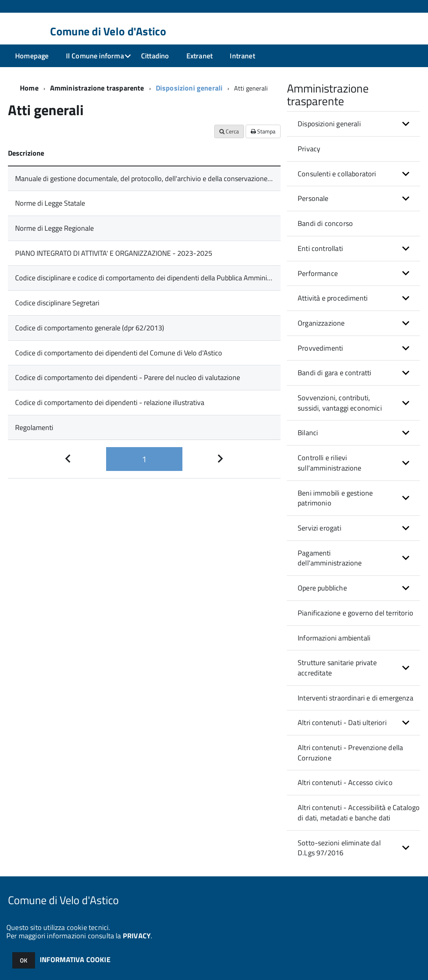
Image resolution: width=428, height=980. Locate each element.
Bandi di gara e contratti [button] (335, 373)
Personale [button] (313, 198)
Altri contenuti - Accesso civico (345, 782)
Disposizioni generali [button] (329, 124)
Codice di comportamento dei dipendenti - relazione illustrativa (110, 402)
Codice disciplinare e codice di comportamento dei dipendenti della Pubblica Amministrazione (155, 278)
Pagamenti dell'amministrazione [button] (330, 558)
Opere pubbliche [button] (322, 588)
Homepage (32, 56)
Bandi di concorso (325, 223)
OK (24, 960)
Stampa (263, 131)
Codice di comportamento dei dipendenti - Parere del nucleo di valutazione (128, 377)
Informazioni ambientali (334, 638)
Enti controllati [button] (320, 248)
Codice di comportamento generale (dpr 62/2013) (90, 328)
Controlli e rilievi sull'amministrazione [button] (330, 463)
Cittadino (155, 56)
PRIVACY (137, 936)
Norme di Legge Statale (50, 203)
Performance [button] (318, 273)
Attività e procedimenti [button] (333, 298)
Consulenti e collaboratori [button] (337, 174)
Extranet (199, 56)
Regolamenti (34, 427)
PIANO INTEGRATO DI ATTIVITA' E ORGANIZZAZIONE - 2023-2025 (114, 253)
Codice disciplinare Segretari (57, 303)
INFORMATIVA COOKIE (75, 960)
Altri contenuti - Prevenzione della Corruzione (350, 753)
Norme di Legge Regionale (54, 228)
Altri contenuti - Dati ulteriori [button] (342, 722)
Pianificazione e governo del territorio (355, 613)
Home (29, 88)
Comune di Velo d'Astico (108, 31)
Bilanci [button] (308, 433)
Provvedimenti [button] (320, 348)
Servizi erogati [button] (320, 528)
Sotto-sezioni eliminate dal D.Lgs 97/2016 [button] (339, 848)
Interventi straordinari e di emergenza (355, 698)
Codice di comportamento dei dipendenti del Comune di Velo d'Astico (119, 353)
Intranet (242, 56)
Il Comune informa (95, 56)
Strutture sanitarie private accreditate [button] (337, 668)
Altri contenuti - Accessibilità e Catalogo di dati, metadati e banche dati (359, 813)
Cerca (229, 131)
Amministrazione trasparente (97, 88)
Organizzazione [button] (321, 323)
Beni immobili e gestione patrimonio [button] (335, 498)
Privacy (309, 149)
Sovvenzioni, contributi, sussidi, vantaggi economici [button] (340, 403)
